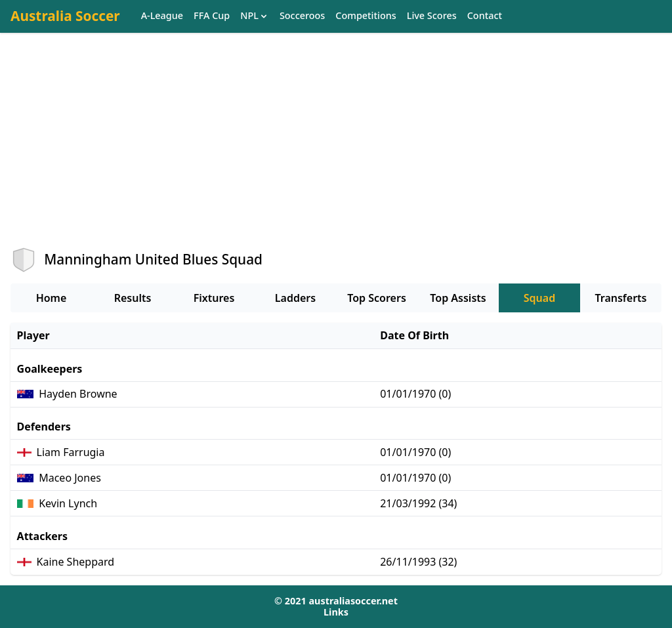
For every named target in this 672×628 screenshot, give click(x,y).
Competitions (366, 16)
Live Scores (432, 16)
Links (336, 612)
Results (133, 298)
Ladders (295, 298)
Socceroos (302, 16)
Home (52, 298)
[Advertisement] (336, 152)
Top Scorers (377, 298)
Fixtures (214, 298)
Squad (539, 298)
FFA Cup (212, 16)
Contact (485, 16)
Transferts (620, 298)
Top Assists (458, 298)
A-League (162, 16)
